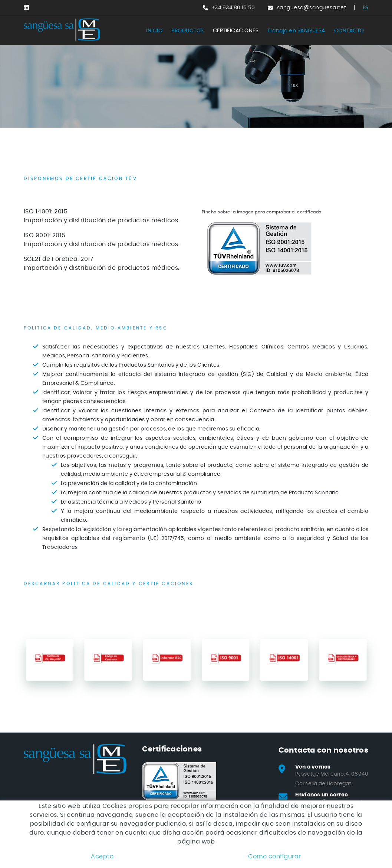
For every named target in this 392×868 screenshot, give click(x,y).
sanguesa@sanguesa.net (312, 8)
